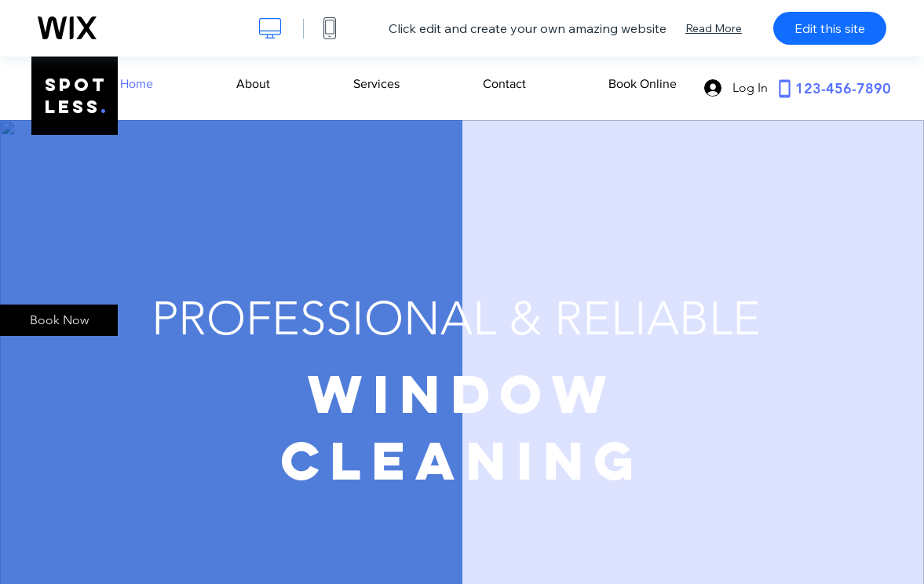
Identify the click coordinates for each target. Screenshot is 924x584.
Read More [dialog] (714, 28)
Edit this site (830, 28)
